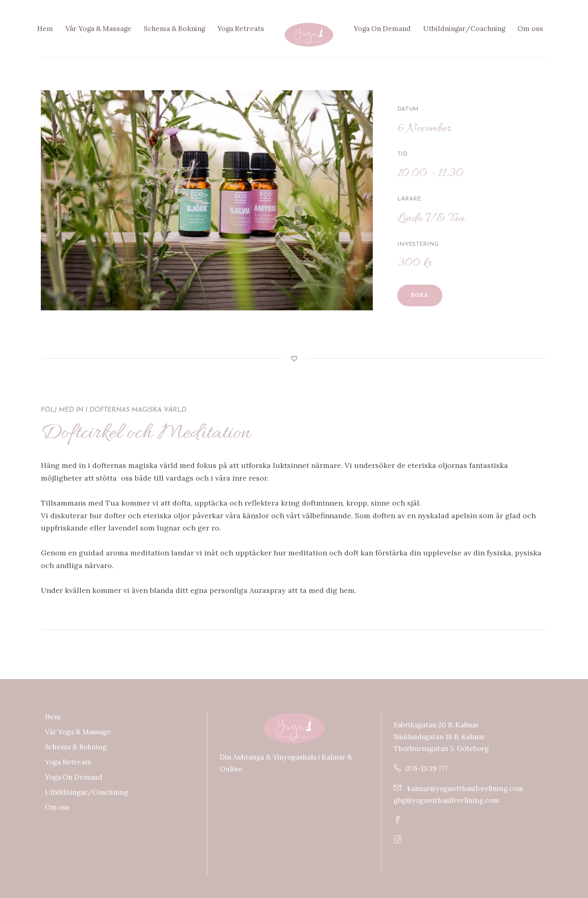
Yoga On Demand (382, 29)
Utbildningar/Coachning (464, 29)
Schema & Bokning (174, 29)
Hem (45, 29)
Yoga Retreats (241, 29)
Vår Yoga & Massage (98, 29)
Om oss (530, 29)
